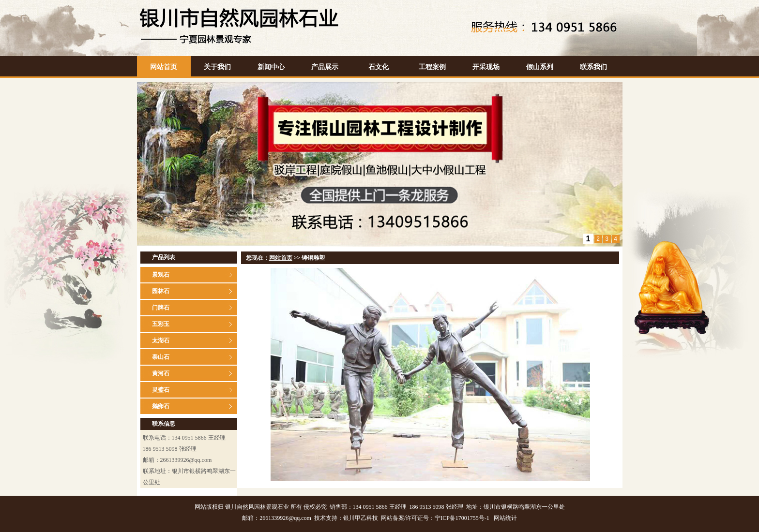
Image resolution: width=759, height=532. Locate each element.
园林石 (161, 291)
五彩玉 (161, 324)
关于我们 (217, 67)
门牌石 (161, 308)
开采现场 (486, 67)
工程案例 (432, 67)
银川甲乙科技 (361, 518)
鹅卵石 (161, 406)
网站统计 (505, 518)
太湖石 (161, 340)
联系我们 (593, 67)
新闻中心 (271, 67)
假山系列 (540, 67)
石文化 (379, 67)
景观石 (161, 275)
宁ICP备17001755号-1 (462, 518)
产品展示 (325, 67)
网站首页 (164, 67)
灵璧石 (161, 390)
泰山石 (161, 357)
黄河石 (161, 373)
